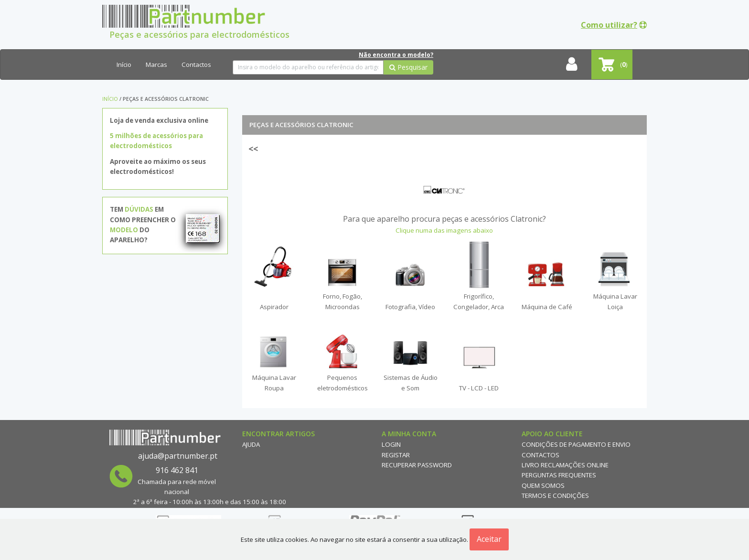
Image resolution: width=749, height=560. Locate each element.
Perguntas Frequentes (559, 475)
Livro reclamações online (565, 465)
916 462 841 (177, 470)
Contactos (196, 65)
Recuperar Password (417, 465)
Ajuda (251, 444)
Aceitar (489, 539)
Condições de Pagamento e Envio (576, 444)
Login (391, 444)
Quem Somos (543, 485)
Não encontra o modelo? (396, 55)
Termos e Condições (555, 495)
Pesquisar (408, 67)
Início (124, 65)
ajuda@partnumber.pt (178, 456)
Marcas (156, 65)
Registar (396, 455)
